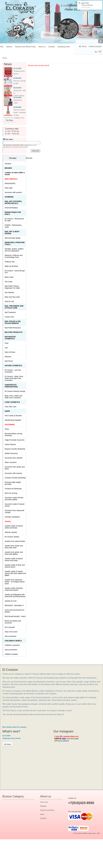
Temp (7, 429)
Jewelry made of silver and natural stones (15, 566)
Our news (8, 139)
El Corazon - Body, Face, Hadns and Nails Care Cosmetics (14, 378)
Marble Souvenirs (11, 453)
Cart (83, 3)
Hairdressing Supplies (13, 420)
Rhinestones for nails (13, 213)
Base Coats (9, 277)
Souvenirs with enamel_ (14, 473)
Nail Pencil (9, 361)
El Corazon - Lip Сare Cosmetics (13, 371)
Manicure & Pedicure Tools (15, 243)
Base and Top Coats (12, 297)
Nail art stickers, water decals (13, 202)
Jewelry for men (11, 601)
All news (8, 744)
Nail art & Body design (12, 233)
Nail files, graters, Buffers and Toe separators (14, 250)
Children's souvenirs (12, 645)
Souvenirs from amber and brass (15, 468)
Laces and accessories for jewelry (15, 611)
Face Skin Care (10, 407)
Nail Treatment (10, 312)
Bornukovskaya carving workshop (13, 434)
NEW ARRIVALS (11, 179)
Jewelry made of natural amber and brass (14, 527)
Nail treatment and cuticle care (14, 307)
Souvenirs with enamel (13, 192)
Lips (6, 348)
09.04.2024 (17, 88)
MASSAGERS (10, 183)
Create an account (95, 46)
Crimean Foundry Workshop (15, 478)
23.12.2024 (17, 68)
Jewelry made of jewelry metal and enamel (14, 589)
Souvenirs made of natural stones (15, 505)
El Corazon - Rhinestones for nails (14, 220)
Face (7, 343)
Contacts (52, 47)
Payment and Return (47, 810)
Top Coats (8, 282)
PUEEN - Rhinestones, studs (13, 226)
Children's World (13, 641)
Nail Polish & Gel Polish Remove (13, 322)
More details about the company (14, 727)
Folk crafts (9, 188)
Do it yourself (10, 627)
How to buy (44, 802)
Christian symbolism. (12, 517)
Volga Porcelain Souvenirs (15, 440)
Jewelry (8, 521)
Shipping (43, 806)
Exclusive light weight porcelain (13, 483)
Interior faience (10, 444)
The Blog (9, 120)
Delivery (9, 47)
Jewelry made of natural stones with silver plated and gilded (15, 573)
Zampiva (8, 164)
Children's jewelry (11, 654)
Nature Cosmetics (13, 366)
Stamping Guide (64, 47)
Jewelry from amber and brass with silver (14, 547)
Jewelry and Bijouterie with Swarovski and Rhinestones (15, 596)
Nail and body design (13, 238)
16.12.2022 (17, 97)
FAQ (2, 47)
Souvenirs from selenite (13, 458)
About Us (42, 47)
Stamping (9, 197)
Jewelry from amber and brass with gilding (14, 553)
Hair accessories (11, 650)
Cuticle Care (9, 317)
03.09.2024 (17, 78)
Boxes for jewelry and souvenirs (13, 622)
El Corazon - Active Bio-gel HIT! (15, 272)
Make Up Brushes (11, 266)
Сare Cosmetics (12, 402)
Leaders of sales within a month (15, 174)
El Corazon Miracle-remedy (15, 391)
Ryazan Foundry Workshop (15, 449)
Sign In (84, 46)
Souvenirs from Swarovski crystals (14, 511)
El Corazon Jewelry (12, 537)
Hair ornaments (10, 636)
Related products (14, 332)
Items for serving (11, 493)
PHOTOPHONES (11, 208)
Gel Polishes (9, 292)
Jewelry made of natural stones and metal (14, 560)
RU (96, 52)
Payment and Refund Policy (25, 47)
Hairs (7, 411)
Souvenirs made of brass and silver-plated (14, 499)
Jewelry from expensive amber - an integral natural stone (15, 582)
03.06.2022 (17, 107)
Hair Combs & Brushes (13, 416)
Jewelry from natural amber (15, 541)
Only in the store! (11, 632)
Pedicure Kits (10, 262)
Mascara (8, 357)
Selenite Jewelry (11, 532)
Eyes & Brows (10, 352)
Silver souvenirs (11, 462)
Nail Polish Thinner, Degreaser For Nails (12, 287)
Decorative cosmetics (10, 338)
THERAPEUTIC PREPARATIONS (11, 386)
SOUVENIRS (10, 425)
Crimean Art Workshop (13, 489)
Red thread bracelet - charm (15, 616)
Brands (8, 168)
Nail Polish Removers (13, 328)
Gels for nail (9, 301)
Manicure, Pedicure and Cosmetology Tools (14, 256)
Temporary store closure (12, 738)
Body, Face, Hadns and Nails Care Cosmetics (13, 397)
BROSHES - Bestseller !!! (14, 605)
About (42, 814)
